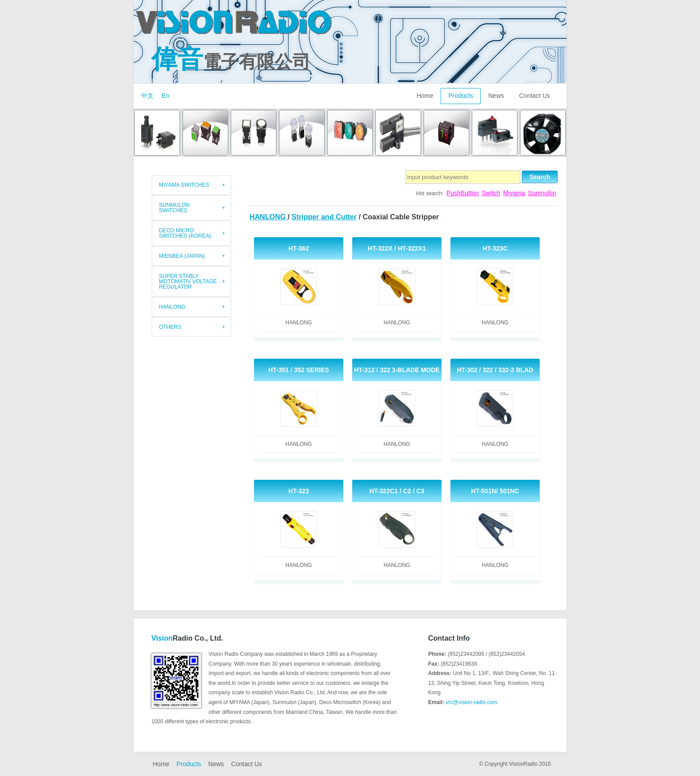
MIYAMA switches (184, 185)
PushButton (462, 193)
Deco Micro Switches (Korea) (185, 233)
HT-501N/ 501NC (495, 491)
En (165, 96)
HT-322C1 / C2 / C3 (397, 491)
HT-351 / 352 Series (299, 370)
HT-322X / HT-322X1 (397, 248)
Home (425, 96)
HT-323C (495, 248)
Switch (491, 193)
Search (540, 177)
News (496, 96)
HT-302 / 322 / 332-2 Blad (495, 370)
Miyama (514, 193)
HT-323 (299, 491)
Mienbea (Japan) (182, 256)
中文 (147, 96)
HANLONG (269, 217)
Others (170, 327)
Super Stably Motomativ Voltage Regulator (188, 281)
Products (460, 96)
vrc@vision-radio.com (471, 702)
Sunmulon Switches (174, 208)
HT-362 (299, 248)
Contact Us (535, 96)
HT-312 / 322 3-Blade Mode (397, 370)
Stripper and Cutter (324, 217)
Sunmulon (542, 193)
